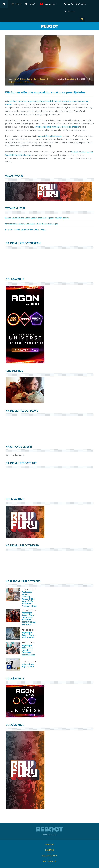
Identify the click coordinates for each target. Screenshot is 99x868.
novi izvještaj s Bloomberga (50, 136)
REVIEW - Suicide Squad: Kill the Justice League (26, 230)
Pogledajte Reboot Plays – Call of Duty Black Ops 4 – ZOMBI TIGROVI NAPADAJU (29, 619)
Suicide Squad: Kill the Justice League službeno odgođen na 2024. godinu (37, 218)
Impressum (49, 844)
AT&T (17, 79)
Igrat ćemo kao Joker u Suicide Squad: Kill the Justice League (32, 224)
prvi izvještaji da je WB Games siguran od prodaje (57, 127)
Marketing (49, 850)
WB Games (28, 82)
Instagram (89, 19)
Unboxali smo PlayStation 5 (28, 665)
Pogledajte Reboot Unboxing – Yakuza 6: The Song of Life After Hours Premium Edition (29, 599)
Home (4, 4)
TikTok (95, 19)
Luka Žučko (72, 79)
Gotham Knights (26, 79)
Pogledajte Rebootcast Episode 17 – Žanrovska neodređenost (28, 650)
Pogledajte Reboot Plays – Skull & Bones (28, 635)
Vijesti (18, 4)
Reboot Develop (49, 861)
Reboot (49, 26)
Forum (32, 4)
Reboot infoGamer (50, 856)
